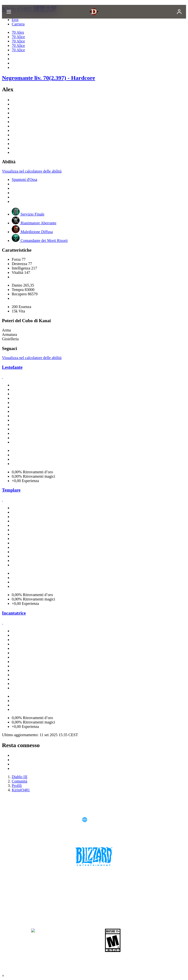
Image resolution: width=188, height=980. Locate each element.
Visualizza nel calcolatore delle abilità (32, 171)
